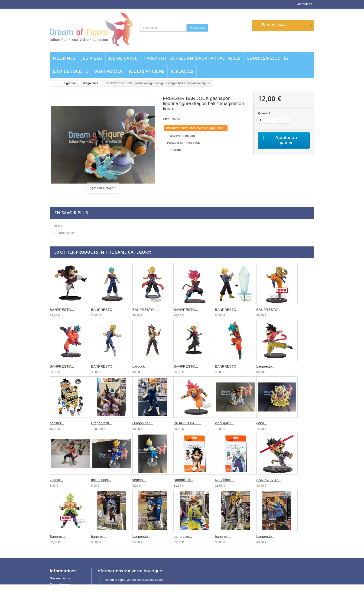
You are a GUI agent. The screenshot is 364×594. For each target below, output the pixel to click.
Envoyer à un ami (182, 136)
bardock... (140, 366)
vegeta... (56, 480)
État (166, 119)
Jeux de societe (70, 71)
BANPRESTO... (62, 310)
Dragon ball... (101, 423)
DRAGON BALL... (187, 423)
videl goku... (224, 423)
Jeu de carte (123, 58)
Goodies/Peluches (268, 58)
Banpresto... (59, 536)
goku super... (101, 480)
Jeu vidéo (92, 58)
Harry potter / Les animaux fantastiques (192, 58)
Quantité (264, 113)
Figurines (64, 58)
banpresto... (265, 366)
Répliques (182, 71)
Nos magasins (60, 578)
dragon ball (91, 83)
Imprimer (176, 150)
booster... (57, 423)
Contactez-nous (61, 584)
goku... (262, 423)
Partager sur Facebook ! (184, 143)
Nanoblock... (183, 480)
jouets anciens (147, 71)
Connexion (304, 4)
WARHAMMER (108, 71)
